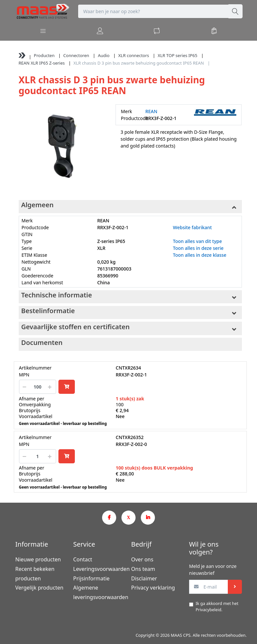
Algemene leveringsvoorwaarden (100, 592)
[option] (62, 148)
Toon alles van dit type (197, 241)
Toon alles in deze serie (198, 248)
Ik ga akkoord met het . (217, 607)
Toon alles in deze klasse (200, 255)
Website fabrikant (193, 227)
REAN (151, 111)
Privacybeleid (208, 610)
